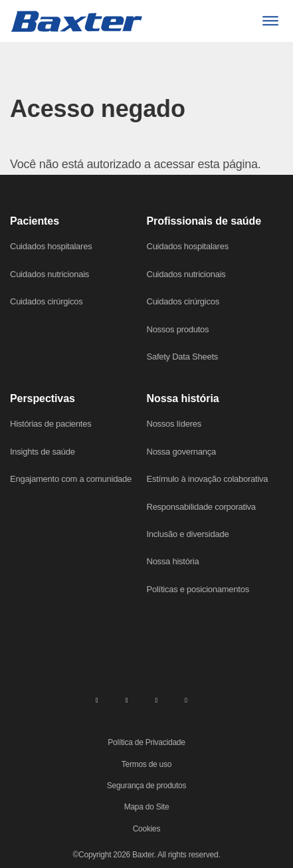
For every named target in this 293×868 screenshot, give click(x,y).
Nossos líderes (174, 424)
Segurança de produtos (147, 786)
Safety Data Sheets (183, 357)
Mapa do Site (147, 807)
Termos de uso (146, 764)
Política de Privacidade (146, 742)
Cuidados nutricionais (49, 274)
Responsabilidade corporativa (201, 507)
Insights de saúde (43, 452)
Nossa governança (181, 452)
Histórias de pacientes (50, 424)
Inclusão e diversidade (188, 534)
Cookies (147, 829)
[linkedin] (97, 699)
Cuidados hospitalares (51, 246)
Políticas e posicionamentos (198, 589)
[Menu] (270, 21)
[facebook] (127, 699)
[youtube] (186, 699)
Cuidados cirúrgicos (46, 301)
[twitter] (156, 699)
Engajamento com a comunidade (71, 479)
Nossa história (173, 561)
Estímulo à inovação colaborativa (208, 479)
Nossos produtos (178, 329)
